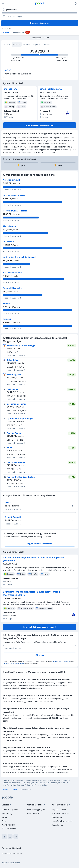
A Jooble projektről (10, 810)
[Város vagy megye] (40, 16)
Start (40, 655)
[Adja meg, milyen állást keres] (40, 10)
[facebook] (4, 837)
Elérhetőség (7, 813)
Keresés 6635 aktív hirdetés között (40, 627)
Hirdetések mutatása (12, 190)
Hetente (27, 44)
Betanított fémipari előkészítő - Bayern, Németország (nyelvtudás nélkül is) (51, 89)
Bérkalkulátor (57, 825)
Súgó (4, 821)
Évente (7, 44)
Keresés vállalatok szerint (63, 821)
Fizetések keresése (40, 23)
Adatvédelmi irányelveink (61, 661)
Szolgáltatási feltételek (12, 848)
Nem (58, 165)
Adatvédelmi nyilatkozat (12, 854)
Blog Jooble (57, 817)
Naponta (36, 44)
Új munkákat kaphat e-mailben (39, 125)
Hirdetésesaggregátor (36, 810)
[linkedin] (16, 837)
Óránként (47, 44)
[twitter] (10, 837)
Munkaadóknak (33, 813)
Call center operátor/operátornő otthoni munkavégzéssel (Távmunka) (15, 89)
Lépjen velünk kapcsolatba (39, 544)
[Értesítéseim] (76, 3)
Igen (21, 165)
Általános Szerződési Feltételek (13, 663)
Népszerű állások (59, 810)
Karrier (5, 817)
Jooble (17, 863)
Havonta (17, 44)
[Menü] (3, 3)
